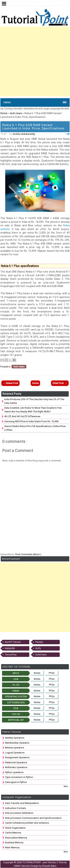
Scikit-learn (41, 655)
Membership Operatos (17, 743)
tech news (16, 113)
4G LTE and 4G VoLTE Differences (22, 416)
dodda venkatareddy (24, 134)
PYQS (52, 673)
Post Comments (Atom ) (28, 554)
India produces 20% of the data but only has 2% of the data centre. (34, 401)
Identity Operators (15, 738)
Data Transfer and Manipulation (22, 803)
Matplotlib (10, 648)
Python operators (14, 772)
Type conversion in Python (19, 777)
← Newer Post (10, 383)
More (66, 786)
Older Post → (60, 383)
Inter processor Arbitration (19, 813)
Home (4, 113)
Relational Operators (16, 762)
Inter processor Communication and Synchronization (33, 818)
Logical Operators (15, 753)
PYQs (52, 679)
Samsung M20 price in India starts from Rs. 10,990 (31, 421)
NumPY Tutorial (13, 642)
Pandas (39, 642)
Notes (37, 673)
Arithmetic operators (16, 767)
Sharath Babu (49, 866)
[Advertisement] (35, 61)
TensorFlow (11, 655)
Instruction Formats (15, 808)
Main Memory (12, 847)
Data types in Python (16, 782)
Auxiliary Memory (14, 842)
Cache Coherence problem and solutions (27, 823)
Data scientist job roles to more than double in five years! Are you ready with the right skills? (33, 410)
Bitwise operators (15, 748)
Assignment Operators (17, 757)
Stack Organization (15, 828)
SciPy (38, 648)
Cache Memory (13, 833)
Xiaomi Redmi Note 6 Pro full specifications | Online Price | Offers (35, 428)
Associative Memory (16, 838)
